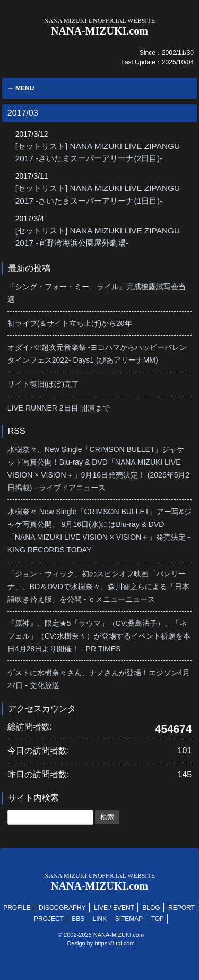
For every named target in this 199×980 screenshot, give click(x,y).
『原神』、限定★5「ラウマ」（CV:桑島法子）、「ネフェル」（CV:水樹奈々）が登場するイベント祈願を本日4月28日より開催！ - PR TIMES (99, 636)
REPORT (181, 908)
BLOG (151, 908)
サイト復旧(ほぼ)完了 (43, 384)
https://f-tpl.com (114, 943)
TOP (158, 919)
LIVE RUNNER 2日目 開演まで (59, 408)
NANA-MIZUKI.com (99, 27)
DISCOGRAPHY (62, 908)
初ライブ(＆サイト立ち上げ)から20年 (70, 323)
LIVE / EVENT (114, 908)
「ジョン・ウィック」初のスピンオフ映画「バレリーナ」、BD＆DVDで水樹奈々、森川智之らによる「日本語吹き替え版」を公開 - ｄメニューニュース (98, 587)
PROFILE (17, 908)
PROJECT (49, 919)
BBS (78, 919)
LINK (100, 919)
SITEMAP (129, 919)
